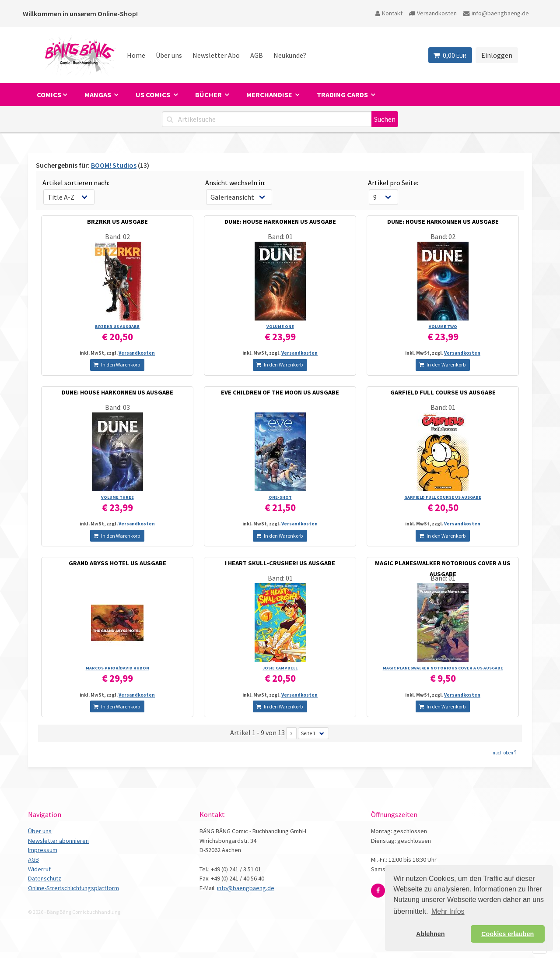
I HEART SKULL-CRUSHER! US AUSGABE (280, 563)
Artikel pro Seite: (393, 183)
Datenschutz (45, 878)
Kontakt (389, 13)
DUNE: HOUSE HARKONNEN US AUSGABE (280, 222)
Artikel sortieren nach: (76, 183)
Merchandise (270, 95)
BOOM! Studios (114, 165)
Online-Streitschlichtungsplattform (73, 888)
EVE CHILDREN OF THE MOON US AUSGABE (280, 392)
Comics (49, 95)
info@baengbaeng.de (496, 13)
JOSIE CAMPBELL (280, 668)
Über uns (169, 55)
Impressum (43, 850)
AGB (257, 55)
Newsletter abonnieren (58, 841)
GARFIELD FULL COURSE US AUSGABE (443, 392)
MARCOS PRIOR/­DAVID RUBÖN (117, 668)
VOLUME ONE (280, 326)
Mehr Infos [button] (448, 911)
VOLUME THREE (117, 497)
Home (136, 55)
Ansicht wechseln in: (235, 183)
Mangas (98, 95)
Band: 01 (280, 236)
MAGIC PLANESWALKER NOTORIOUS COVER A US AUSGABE (443, 668)
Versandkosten (433, 13)
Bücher (209, 95)
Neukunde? (290, 55)
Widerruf (39, 869)
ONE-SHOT (280, 497)
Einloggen (497, 55)
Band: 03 (117, 407)
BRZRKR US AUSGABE (117, 222)
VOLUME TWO (443, 326)
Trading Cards (343, 95)
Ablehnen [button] (430, 934)
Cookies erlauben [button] (507, 934)
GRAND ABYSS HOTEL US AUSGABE (117, 563)
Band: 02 (117, 236)
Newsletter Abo (216, 55)
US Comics (154, 95)
